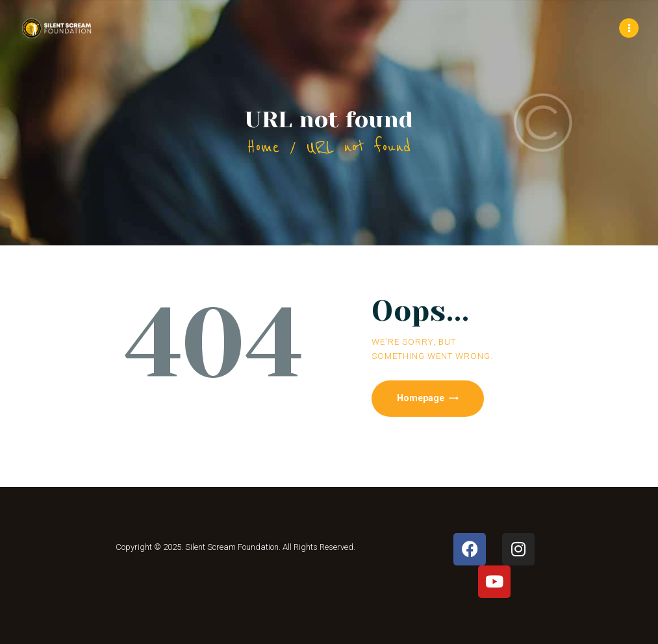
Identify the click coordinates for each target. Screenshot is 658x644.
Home (263, 147)
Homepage (421, 398)
